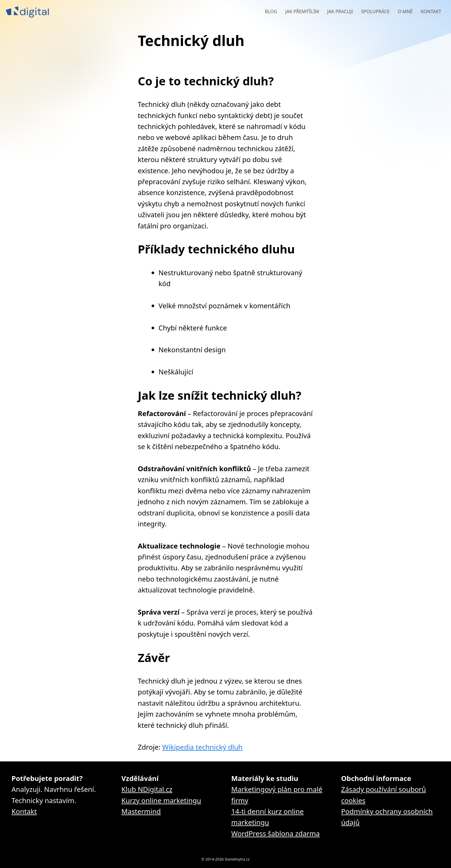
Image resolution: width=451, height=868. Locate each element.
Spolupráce (375, 11)
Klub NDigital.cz (147, 789)
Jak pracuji (340, 11)
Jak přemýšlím (302, 11)
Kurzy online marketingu (161, 800)
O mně (405, 11)
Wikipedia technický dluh (202, 747)
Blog (271, 11)
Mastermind (141, 811)
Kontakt (431, 11)
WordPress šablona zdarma (276, 833)
